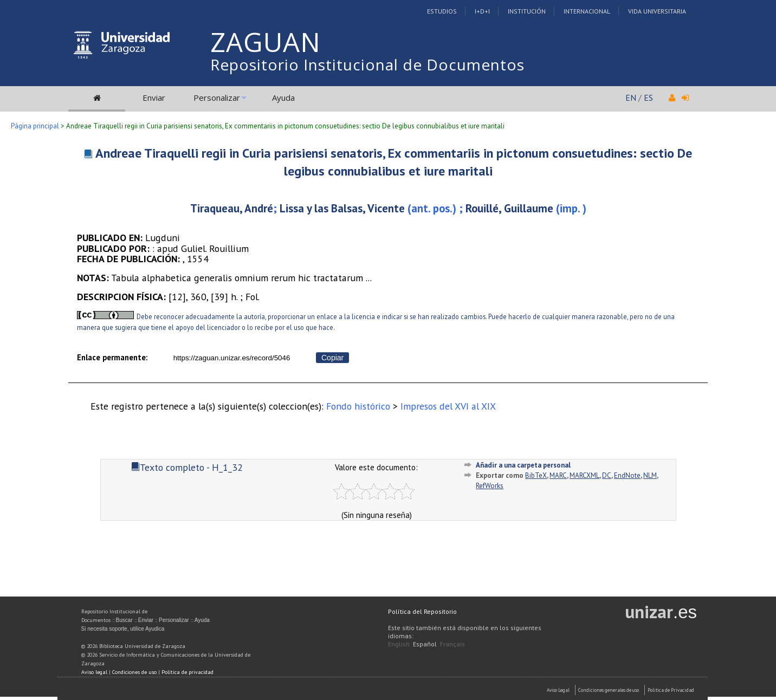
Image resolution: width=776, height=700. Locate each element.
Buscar (124, 620)
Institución (527, 11)
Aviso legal (94, 672)
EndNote (627, 475)
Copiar (332, 358)
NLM (650, 475)
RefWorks (490, 486)
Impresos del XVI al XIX (448, 406)
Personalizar (217, 98)
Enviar (154, 98)
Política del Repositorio (422, 611)
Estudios (442, 11)
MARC (558, 475)
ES (648, 98)
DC (607, 475)
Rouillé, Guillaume (509, 208)
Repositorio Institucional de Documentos (367, 64)
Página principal (35, 126)
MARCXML (584, 475)
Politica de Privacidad (671, 690)
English (399, 644)
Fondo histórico (358, 406)
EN (631, 98)
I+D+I (482, 11)
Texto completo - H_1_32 (187, 467)
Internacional (587, 11)
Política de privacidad (187, 672)
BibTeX (536, 475)
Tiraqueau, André (232, 208)
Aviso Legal (558, 690)
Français (452, 644)
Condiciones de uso (134, 672)
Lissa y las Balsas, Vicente (342, 208)
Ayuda (283, 98)
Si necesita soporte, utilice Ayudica (123, 629)
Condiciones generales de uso (609, 690)
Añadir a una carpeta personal (523, 465)
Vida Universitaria (657, 11)
